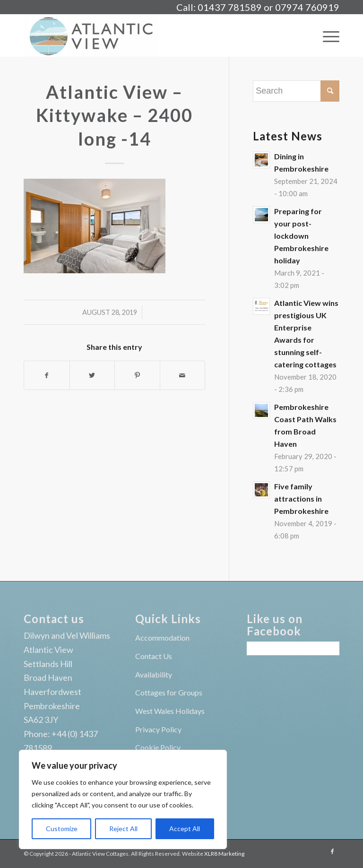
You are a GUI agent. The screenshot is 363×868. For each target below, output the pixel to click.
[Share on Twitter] (92, 376)
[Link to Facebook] (332, 851)
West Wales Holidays (170, 711)
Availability (154, 674)
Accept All (185, 829)
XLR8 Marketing (224, 854)
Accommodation (162, 638)
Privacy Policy (158, 729)
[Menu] (326, 35)
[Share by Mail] (183, 376)
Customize (62, 829)
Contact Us (154, 656)
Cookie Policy (158, 747)
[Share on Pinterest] (137, 376)
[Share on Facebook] (47, 376)
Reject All (123, 829)
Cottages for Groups (169, 692)
